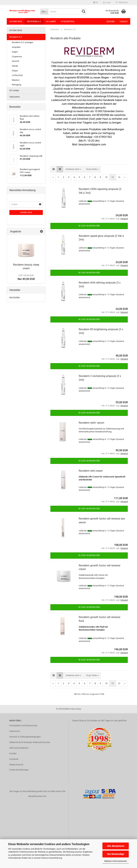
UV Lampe (51, 21)
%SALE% (124, 21)
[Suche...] (44, 12)
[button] (96, 2)
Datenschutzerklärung (52, 858)
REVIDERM (14, 298)
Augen (15, 52)
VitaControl (68, 21)
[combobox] (73, 169)
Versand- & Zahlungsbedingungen (25, 737)
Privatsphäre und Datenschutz (23, 725)
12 (119, 177)
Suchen (111, 21)
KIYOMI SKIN (16, 21)
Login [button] (107, 2)
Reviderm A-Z (34, 21)
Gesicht (15, 61)
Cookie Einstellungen (19, 770)
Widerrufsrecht (16, 765)
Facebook (14, 759)
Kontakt (13, 753)
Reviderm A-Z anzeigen (23, 42)
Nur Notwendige (116, 854)
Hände (15, 66)
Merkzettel (122, 2)
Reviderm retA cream (91, 471)
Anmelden (26, 212)
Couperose (17, 56)
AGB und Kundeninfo (19, 748)
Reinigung (16, 85)
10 (106, 177)
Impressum (15, 731)
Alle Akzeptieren (116, 846)
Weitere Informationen (116, 861)
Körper (15, 71)
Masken (16, 80)
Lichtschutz (17, 75)
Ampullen (16, 47)
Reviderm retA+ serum (91, 423)
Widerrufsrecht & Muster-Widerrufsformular (30, 742)
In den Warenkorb (89, 226)
